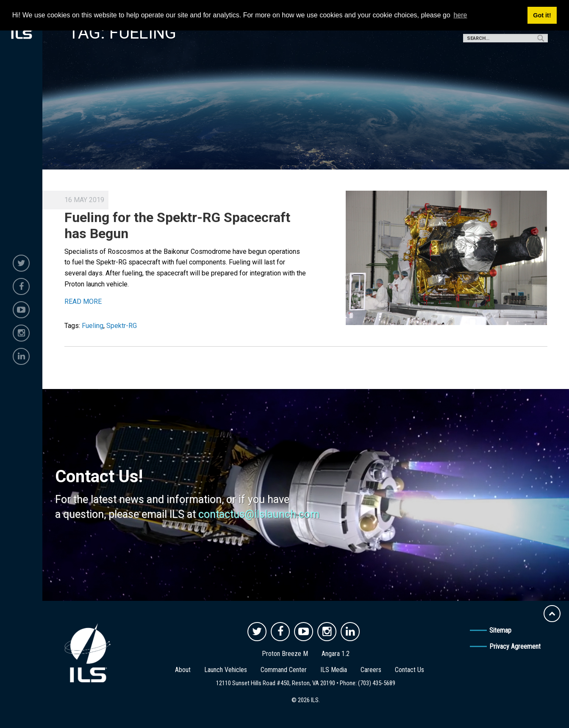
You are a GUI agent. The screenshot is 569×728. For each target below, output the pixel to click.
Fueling (93, 326)
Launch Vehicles (226, 670)
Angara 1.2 (336, 654)
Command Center (284, 670)
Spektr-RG (122, 326)
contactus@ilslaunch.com (259, 514)
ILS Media (334, 670)
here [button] (460, 15)
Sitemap (500, 630)
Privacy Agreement (515, 646)
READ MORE (83, 301)
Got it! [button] (542, 15)
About (183, 670)
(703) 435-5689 (377, 683)
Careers (371, 670)
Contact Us (409, 670)
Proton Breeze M (285, 654)
